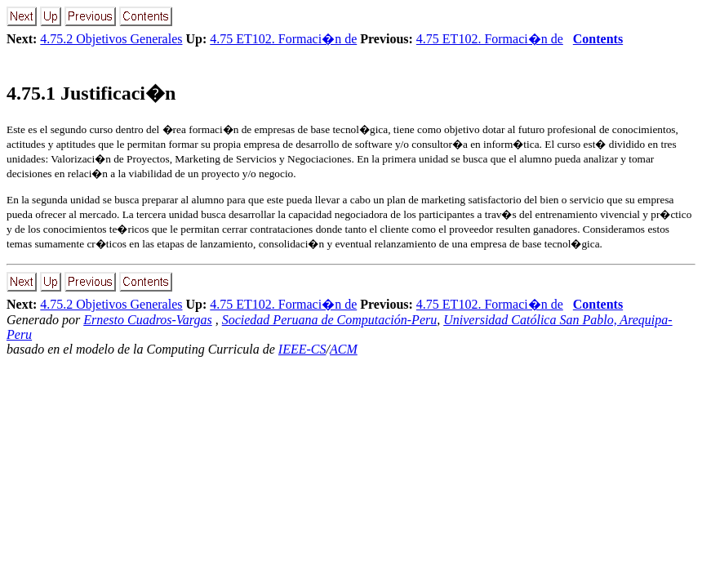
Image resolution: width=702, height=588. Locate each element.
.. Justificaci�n (91, 93)
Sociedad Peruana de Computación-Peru (330, 320)
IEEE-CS (302, 349)
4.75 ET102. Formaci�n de (283, 39)
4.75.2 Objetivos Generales (111, 39)
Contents (598, 39)
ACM (344, 349)
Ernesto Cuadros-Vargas (148, 320)
